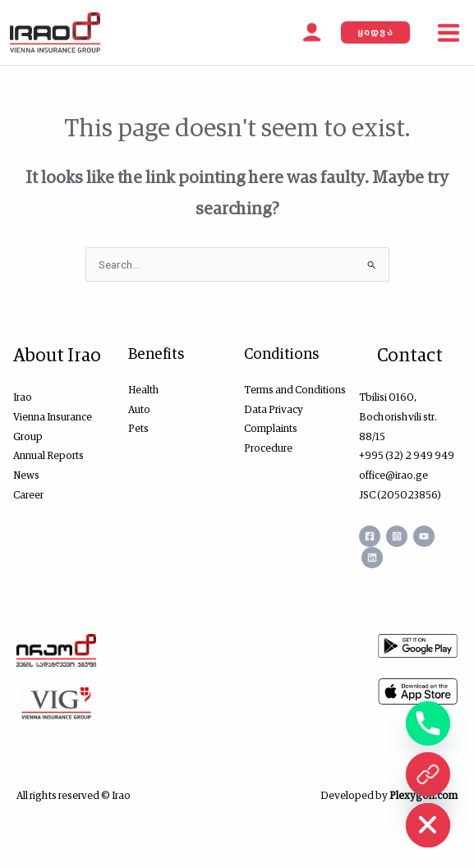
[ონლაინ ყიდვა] (428, 774)
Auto (139, 409)
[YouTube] (424, 536)
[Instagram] (397, 536)
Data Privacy (274, 409)
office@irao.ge (393, 475)
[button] (375, 33)
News (26, 475)
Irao (23, 397)
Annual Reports (48, 455)
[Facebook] (370, 536)
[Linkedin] (372, 558)
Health (144, 390)
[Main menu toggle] (449, 32)
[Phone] (428, 723)
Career (28, 495)
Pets (138, 428)
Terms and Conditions (295, 390)
